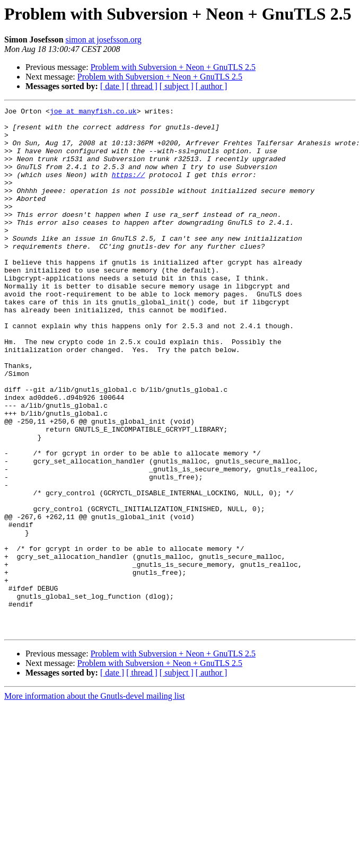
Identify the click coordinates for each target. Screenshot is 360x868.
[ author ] (212, 86)
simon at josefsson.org (104, 40)
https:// (128, 189)
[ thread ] (142, 86)
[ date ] (112, 86)
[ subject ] (177, 86)
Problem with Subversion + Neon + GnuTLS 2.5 (173, 67)
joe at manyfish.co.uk (93, 112)
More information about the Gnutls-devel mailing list (94, 801)
